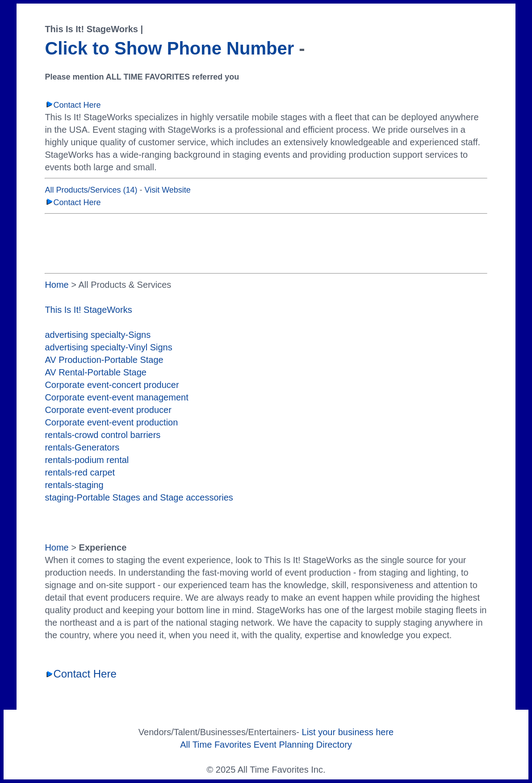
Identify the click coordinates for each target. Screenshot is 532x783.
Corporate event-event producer (108, 410)
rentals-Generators (82, 447)
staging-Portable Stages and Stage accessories (139, 497)
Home (57, 285)
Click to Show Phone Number (169, 48)
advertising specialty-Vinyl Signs (108, 347)
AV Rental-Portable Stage (96, 372)
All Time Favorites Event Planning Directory (266, 745)
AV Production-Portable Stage (104, 360)
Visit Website (167, 190)
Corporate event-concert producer (112, 385)
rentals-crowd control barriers (103, 435)
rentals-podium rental (87, 460)
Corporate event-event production (111, 422)
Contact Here (73, 105)
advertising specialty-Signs (98, 335)
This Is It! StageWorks (88, 310)
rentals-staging (74, 485)
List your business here (348, 732)
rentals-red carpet (80, 472)
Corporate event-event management (116, 397)
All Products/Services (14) (91, 190)
